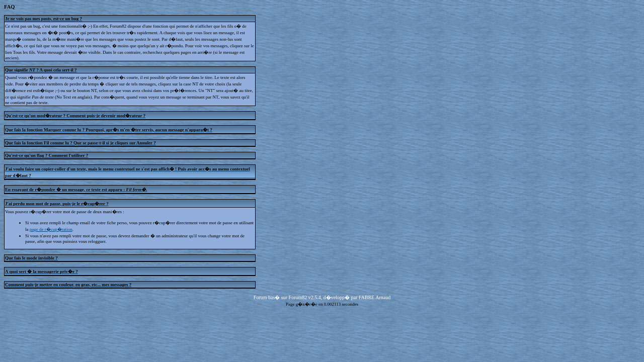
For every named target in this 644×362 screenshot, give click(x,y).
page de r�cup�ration (51, 229)
